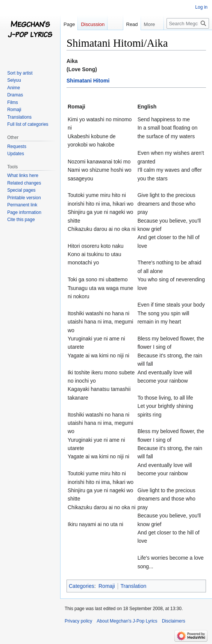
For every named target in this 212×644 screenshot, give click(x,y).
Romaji (107, 586)
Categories (82, 586)
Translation (134, 586)
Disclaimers (174, 621)
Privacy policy (78, 621)
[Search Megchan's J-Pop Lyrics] (188, 23)
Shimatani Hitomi (88, 81)
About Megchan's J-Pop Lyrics (127, 621)
